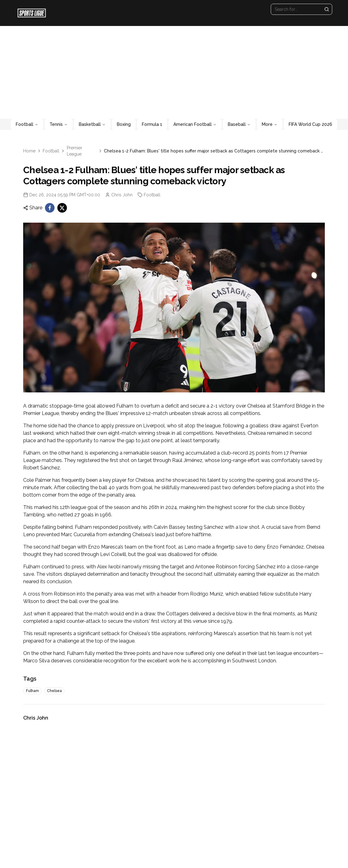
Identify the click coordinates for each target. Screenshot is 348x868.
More (270, 124)
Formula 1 (152, 124)
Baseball (239, 124)
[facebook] (50, 208)
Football (27, 124)
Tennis (59, 124)
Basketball (92, 124)
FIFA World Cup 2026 (310, 124)
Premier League (74, 151)
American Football (195, 124)
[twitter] (62, 208)
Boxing (124, 124)
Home (29, 151)
